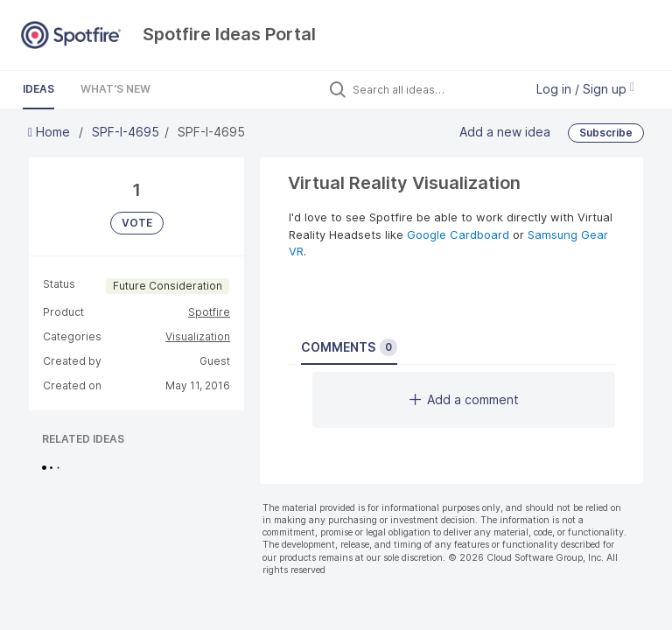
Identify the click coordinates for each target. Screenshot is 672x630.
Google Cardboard (458, 234)
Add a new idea (505, 131)
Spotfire (209, 312)
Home (51, 132)
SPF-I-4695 (126, 132)
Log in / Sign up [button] (585, 89)
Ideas (38, 89)
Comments (349, 347)
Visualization (198, 336)
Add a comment (464, 399)
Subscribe (606, 133)
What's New (115, 89)
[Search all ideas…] (434, 89)
